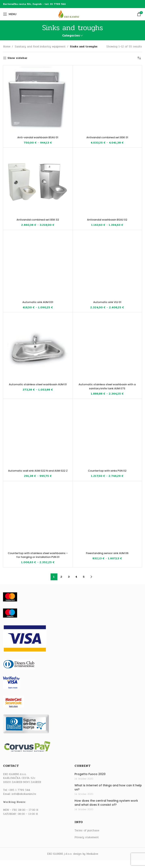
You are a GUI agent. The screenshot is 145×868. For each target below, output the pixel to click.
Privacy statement (87, 845)
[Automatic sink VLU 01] (107, 265)
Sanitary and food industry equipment (40, 46)
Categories (71, 36)
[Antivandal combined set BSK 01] (107, 100)
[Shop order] (139, 58)
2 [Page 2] (61, 585)
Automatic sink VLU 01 (107, 302)
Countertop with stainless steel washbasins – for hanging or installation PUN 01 (38, 561)
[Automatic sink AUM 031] (38, 265)
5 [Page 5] (84, 585)
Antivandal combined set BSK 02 (38, 220)
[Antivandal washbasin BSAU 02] (107, 182)
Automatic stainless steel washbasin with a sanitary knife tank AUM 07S (107, 386)
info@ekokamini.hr (24, 802)
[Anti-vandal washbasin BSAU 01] (38, 100)
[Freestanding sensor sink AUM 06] (107, 520)
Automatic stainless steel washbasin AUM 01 (38, 386)
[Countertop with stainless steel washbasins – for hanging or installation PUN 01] (38, 520)
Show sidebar (17, 58)
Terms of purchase (87, 838)
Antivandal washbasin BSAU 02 (107, 220)
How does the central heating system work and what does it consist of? (106, 811)
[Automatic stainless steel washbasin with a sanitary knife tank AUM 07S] (107, 347)
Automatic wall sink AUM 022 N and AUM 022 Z (38, 473)
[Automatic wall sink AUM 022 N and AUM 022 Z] (38, 433)
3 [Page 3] (69, 585)
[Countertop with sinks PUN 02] (107, 433)
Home (7, 46)
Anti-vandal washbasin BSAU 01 (38, 137)
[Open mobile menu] (10, 14)
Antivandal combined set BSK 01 (107, 137)
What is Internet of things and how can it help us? (108, 795)
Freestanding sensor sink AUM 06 (107, 557)
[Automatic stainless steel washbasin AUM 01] (38, 347)
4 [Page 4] (76, 585)
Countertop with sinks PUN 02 (107, 471)
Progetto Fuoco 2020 (90, 782)
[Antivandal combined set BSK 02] (38, 182)
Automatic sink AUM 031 (38, 302)
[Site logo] (72, 14)
